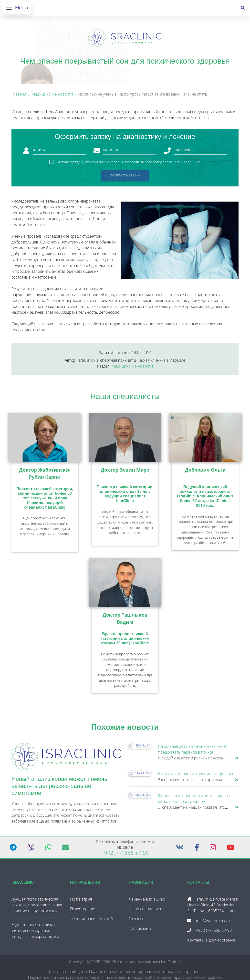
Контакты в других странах (212, 942)
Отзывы (136, 920)
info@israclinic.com (213, 922)
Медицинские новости (52, 96)
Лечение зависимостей (91, 920)
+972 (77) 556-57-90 (125, 855)
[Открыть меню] (17, 9)
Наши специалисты (125, 398)
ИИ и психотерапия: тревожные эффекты (196, 776)
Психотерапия (83, 911)
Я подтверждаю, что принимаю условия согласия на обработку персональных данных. (129, 164)
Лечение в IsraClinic (147, 901)
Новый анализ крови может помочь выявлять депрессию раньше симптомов (59, 788)
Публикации (140, 930)
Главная (19, 96)
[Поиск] (243, 9)
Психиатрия (81, 901)
